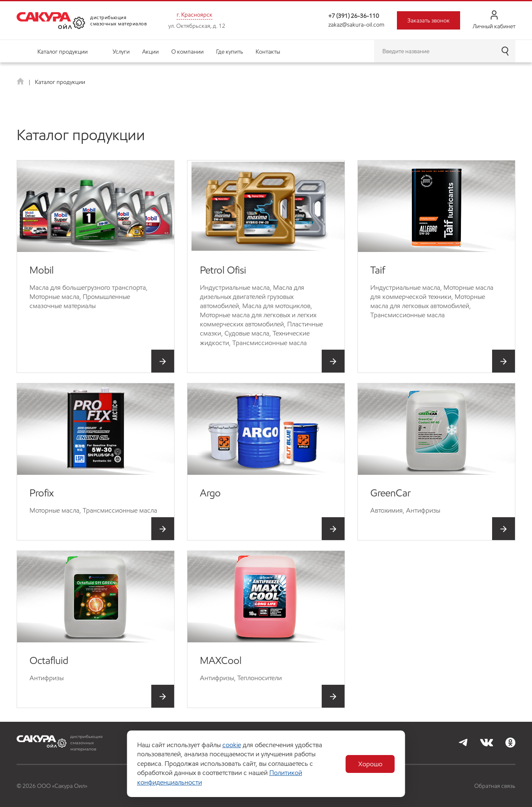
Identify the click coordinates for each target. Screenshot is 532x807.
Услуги (121, 52)
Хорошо (370, 764)
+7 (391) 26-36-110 (354, 16)
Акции (150, 52)
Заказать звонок (429, 20)
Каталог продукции (63, 52)
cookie (232, 745)
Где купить (230, 52)
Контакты (268, 52)
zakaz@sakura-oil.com (356, 25)
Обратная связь (495, 786)
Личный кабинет (494, 20)
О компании (187, 52)
